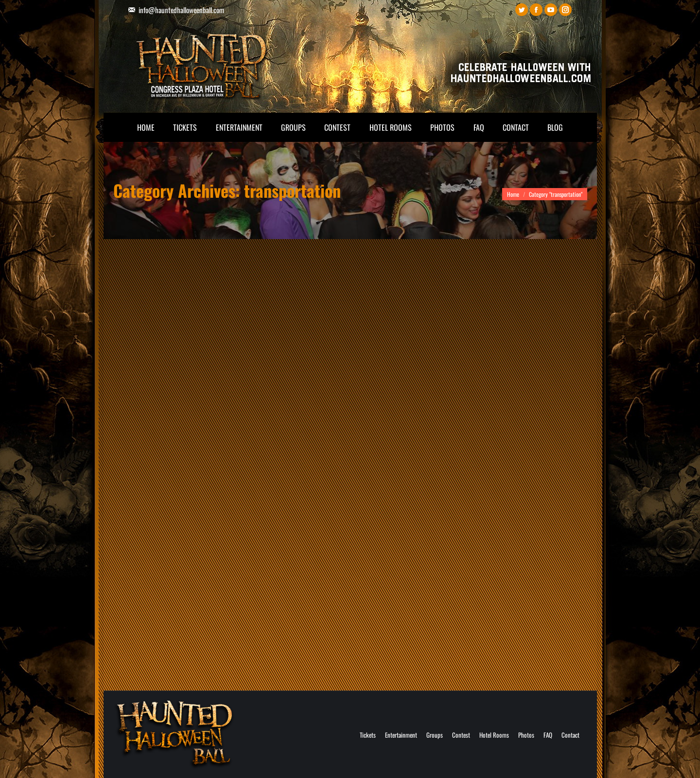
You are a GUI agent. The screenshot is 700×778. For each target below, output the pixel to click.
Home (513, 194)
